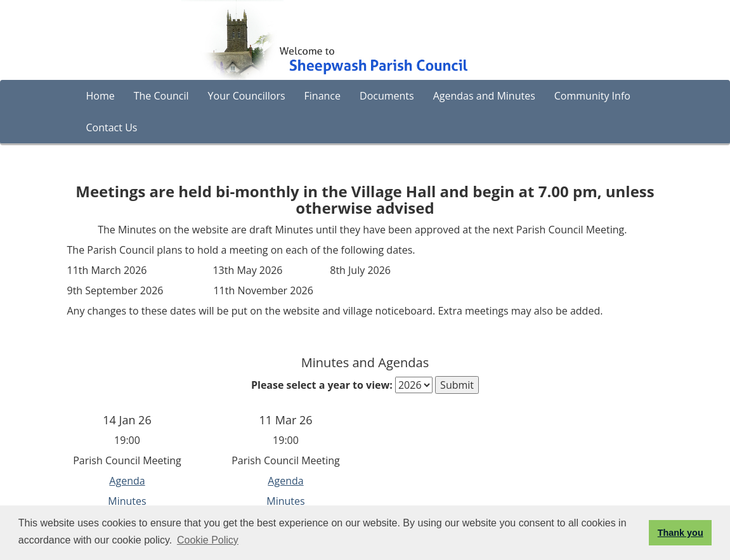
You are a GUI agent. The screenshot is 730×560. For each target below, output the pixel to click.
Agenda (127, 481)
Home (101, 96)
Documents (387, 96)
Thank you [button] (681, 533)
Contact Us (112, 127)
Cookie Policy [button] (208, 540)
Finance (323, 96)
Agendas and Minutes (484, 96)
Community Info (592, 96)
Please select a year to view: (322, 385)
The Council (161, 96)
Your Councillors (247, 96)
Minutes (127, 501)
